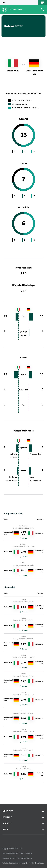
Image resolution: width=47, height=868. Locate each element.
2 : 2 (23, 644)
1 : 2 (23, 626)
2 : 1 (23, 756)
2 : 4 (23, 607)
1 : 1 (23, 774)
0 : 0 (23, 718)
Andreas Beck (36, 454)
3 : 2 (23, 533)
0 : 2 (23, 737)
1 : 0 (23, 552)
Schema (23, 538)
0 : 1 (23, 570)
